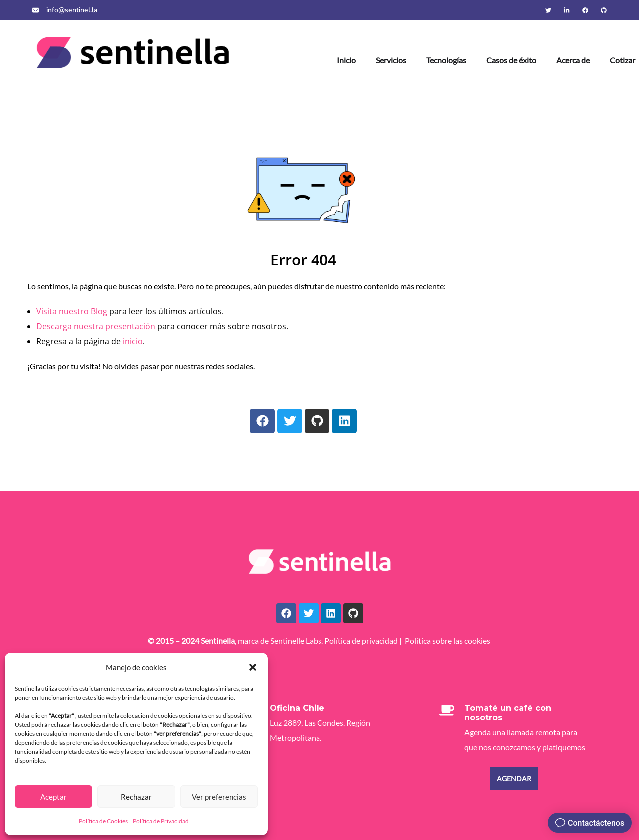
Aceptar (54, 797)
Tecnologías (446, 60)
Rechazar (136, 797)
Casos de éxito (511, 60)
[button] (253, 667)
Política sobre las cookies (448, 640)
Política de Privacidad (161, 821)
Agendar (514, 778)
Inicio (346, 60)
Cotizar (622, 60)
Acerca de (573, 60)
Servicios (391, 60)
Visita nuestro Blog (72, 311)
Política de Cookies (103, 821)
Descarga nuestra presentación (96, 326)
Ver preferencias (219, 797)
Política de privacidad (361, 640)
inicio (133, 341)
